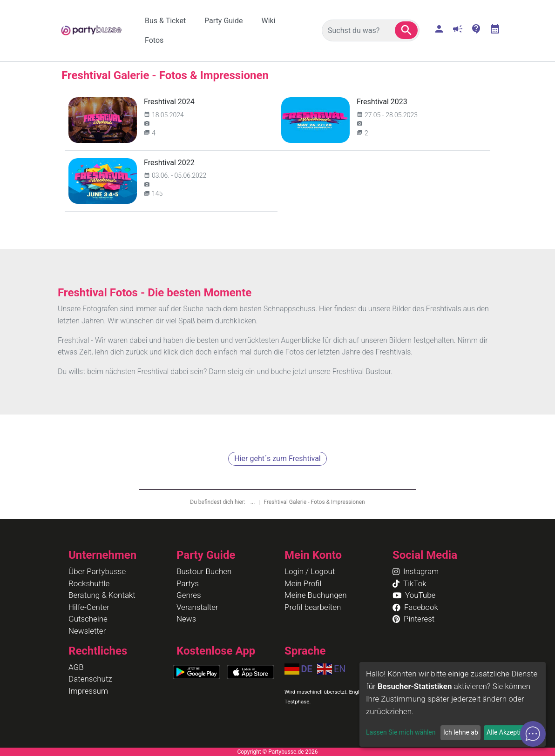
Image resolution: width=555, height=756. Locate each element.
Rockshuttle (89, 583)
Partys (188, 583)
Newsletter (87, 631)
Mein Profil (303, 583)
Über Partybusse (97, 571)
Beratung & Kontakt (102, 595)
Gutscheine (88, 619)
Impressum (88, 691)
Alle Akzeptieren (510, 732)
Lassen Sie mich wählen (401, 732)
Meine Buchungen (316, 595)
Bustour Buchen (204, 571)
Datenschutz (90, 679)
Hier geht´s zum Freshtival (277, 458)
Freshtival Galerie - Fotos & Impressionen (314, 502)
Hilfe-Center (89, 607)
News (186, 619)
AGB (76, 667)
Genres (189, 595)
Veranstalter (197, 607)
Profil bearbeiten (313, 607)
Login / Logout (310, 571)
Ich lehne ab (461, 732)
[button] (406, 30)
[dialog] (453, 704)
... (253, 502)
